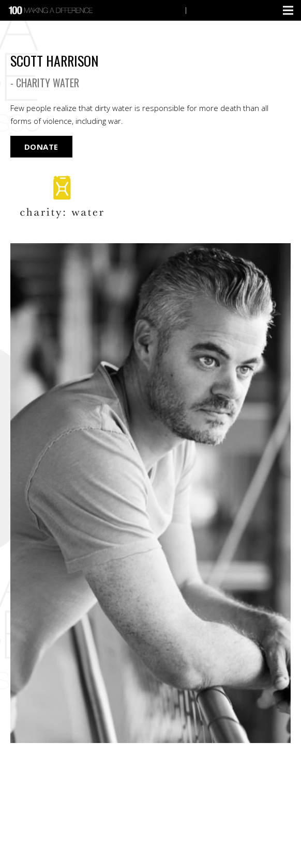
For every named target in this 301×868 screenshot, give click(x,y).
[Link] (52, 10)
